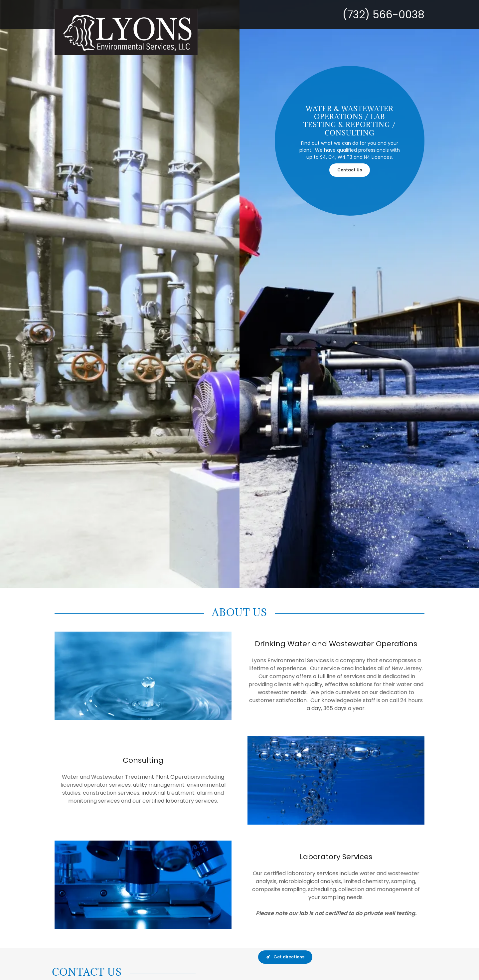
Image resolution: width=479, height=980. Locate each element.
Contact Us (350, 170)
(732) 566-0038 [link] (384, 14)
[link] (188, 11)
